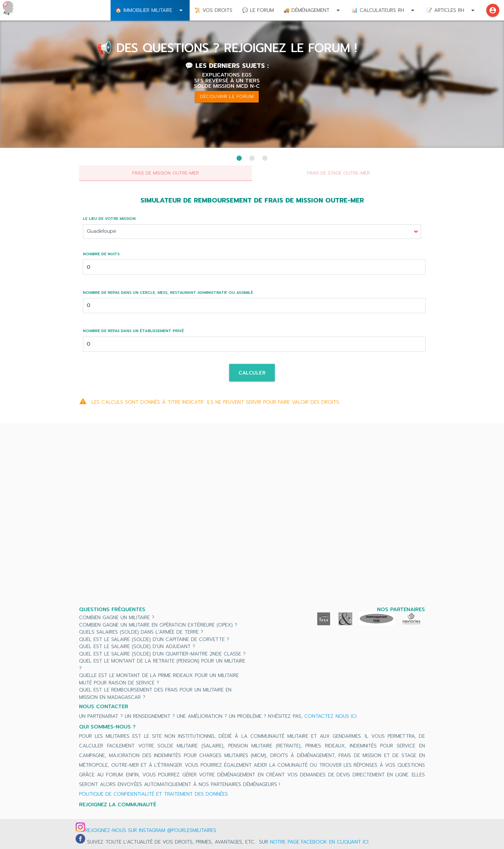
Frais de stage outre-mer (338, 173)
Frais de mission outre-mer (166, 173)
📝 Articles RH (451, 10)
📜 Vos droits (213, 10)
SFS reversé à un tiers (227, 81)
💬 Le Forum (258, 10)
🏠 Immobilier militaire (150, 10)
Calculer (252, 373)
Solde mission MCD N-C (227, 86)
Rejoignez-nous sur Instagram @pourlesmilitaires (151, 830)
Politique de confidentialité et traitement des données (153, 794)
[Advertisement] (252, 516)
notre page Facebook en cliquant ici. (320, 842)
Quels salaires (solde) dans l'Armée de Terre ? (141, 632)
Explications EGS (227, 75)
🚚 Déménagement (313, 10)
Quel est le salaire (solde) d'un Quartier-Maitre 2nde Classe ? (162, 654)
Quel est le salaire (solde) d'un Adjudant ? (137, 646)
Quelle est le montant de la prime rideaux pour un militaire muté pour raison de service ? (159, 679)
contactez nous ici (330, 716)
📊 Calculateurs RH (384, 10)
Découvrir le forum (227, 97)
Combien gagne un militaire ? (117, 618)
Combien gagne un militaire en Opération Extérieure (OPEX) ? (158, 625)
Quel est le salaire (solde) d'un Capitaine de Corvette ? (154, 639)
